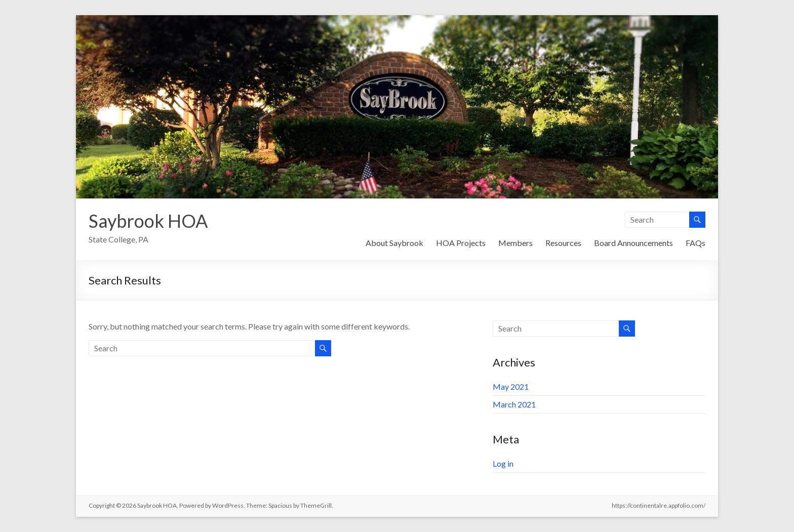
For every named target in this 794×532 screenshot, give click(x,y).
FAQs (696, 243)
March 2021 (514, 404)
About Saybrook (394, 243)
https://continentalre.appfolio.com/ (659, 505)
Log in (503, 463)
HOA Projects (461, 243)
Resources (563, 243)
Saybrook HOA (148, 221)
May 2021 (511, 386)
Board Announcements (633, 243)
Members (515, 243)
